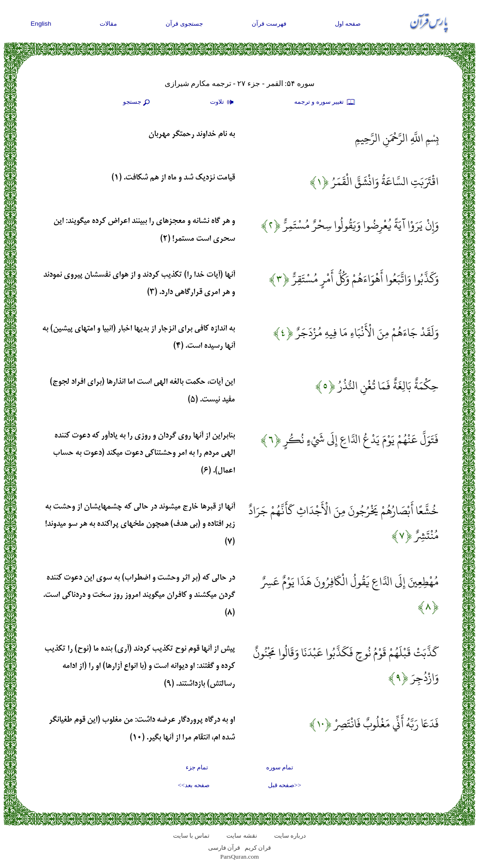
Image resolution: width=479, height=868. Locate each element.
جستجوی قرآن (184, 24)
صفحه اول (348, 24)
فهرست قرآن (269, 24)
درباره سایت (290, 836)
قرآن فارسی (224, 848)
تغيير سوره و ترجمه (325, 102)
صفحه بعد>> (194, 785)
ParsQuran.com (240, 857)
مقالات (108, 24)
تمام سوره (280, 767)
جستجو (138, 102)
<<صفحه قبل (285, 785)
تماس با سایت (192, 836)
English (41, 24)
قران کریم (258, 848)
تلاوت (223, 102)
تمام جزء (197, 767)
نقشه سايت (242, 836)
